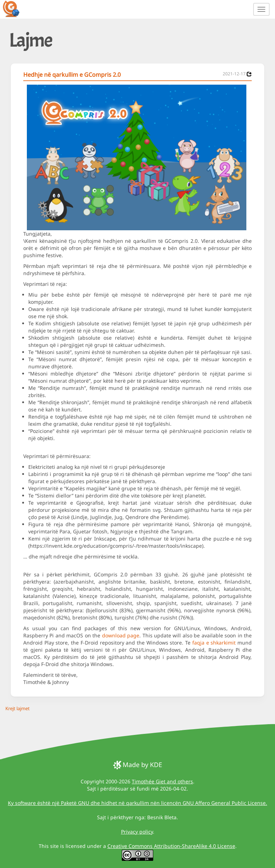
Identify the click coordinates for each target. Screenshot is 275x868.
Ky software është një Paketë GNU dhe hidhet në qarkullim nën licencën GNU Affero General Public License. (137, 803)
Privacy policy (137, 832)
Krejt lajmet (18, 708)
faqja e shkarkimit (214, 643)
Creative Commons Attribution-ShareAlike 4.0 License (171, 846)
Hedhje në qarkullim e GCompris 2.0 (72, 75)
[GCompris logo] (15, 9)
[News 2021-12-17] (249, 74)
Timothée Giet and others (162, 781)
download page (121, 635)
